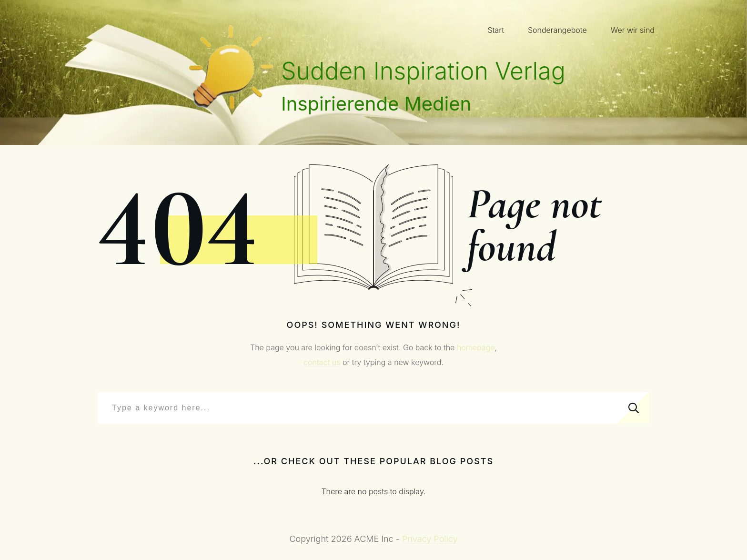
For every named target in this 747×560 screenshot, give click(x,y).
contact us (322, 362)
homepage (476, 347)
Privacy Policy (430, 539)
